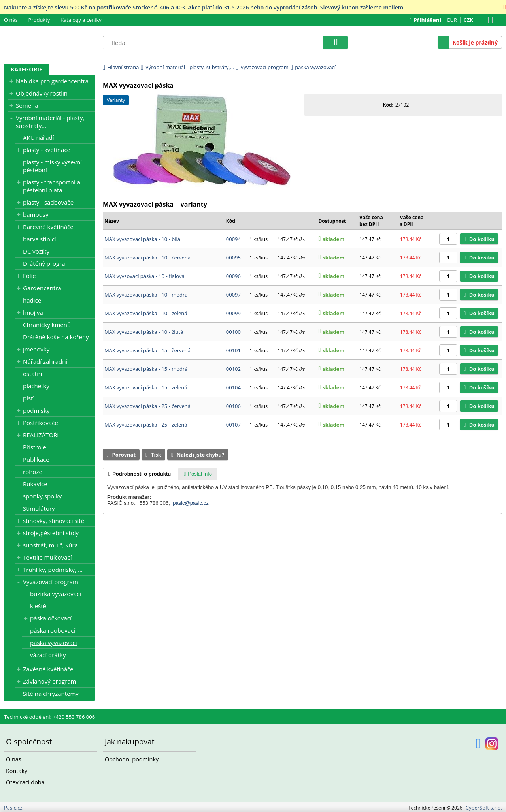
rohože (33, 470)
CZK (468, 19)
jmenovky (36, 348)
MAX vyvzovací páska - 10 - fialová (144, 268)
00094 (235, 233)
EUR (451, 20)
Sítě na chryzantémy (51, 692)
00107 (235, 407)
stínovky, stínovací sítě (54, 519)
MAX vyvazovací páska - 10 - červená (147, 250)
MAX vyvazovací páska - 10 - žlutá (144, 320)
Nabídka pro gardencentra (52, 80)
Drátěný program (47, 262)
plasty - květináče (47, 148)
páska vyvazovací (53, 641)
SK (496, 20)
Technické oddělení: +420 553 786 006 (49, 716)
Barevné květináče (48, 226)
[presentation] (140, 454)
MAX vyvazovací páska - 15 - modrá (146, 355)
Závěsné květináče (48, 668)
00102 (235, 355)
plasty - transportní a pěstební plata (52, 185)
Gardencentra (42, 287)
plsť (28, 397)
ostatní (32, 372)
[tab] (140, 454)
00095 (235, 250)
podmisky (36, 409)
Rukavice (35, 483)
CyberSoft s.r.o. (484, 806)
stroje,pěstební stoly (51, 532)
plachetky (36, 385)
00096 (235, 268)
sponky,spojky (42, 495)
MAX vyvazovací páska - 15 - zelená (146, 372)
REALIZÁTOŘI (41, 434)
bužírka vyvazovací (56, 592)
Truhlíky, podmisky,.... (53, 568)
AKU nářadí (38, 136)
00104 (235, 372)
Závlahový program (50, 680)
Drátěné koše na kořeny (56, 336)
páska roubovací (53, 629)
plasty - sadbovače (48, 201)
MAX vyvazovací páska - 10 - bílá (142, 233)
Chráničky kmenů (47, 323)
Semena (27, 104)
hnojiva (33, 311)
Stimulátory (39, 507)
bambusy (36, 213)
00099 (235, 303)
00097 (235, 285)
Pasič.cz (49, 42)
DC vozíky (36, 250)
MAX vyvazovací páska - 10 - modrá (146, 285)
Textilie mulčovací (47, 556)
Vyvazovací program (51, 581)
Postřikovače (41, 421)
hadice (32, 299)
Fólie (29, 274)
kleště (38, 605)
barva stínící (40, 238)
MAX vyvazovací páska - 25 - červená (147, 389)
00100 (235, 320)
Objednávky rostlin (42, 92)
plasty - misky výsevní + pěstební (55, 165)
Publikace (36, 458)
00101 (235, 337)
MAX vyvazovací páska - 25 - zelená (146, 407)
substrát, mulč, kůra (50, 544)
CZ (482, 20)
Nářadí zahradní (45, 360)
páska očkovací (51, 617)
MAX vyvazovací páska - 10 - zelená (146, 303)
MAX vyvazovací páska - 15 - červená (147, 337)
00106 (235, 389)
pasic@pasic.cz (191, 483)
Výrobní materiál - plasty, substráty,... (50, 120)
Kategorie (26, 69)
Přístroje (35, 446)
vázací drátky (48, 654)
